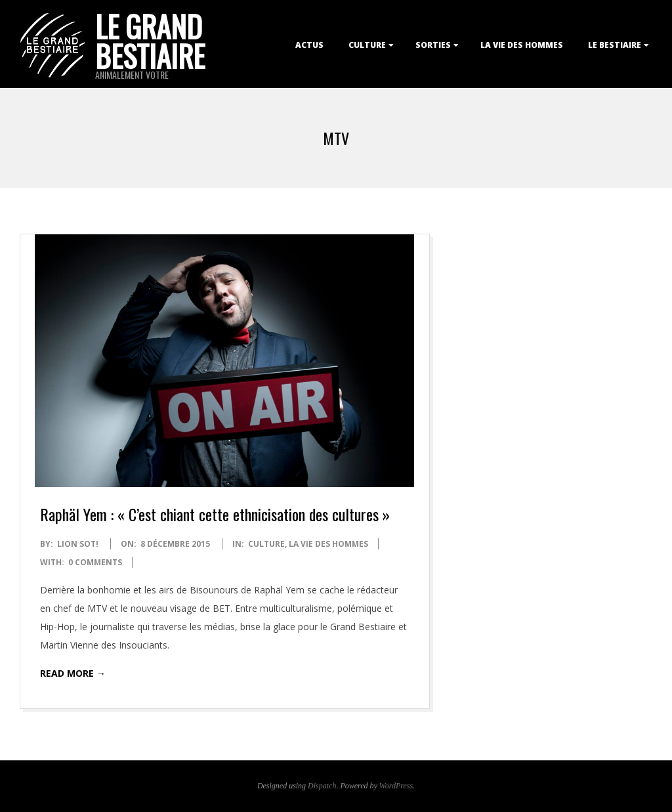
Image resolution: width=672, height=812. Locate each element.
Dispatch (322, 786)
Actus (309, 45)
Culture (367, 45)
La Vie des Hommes (522, 45)
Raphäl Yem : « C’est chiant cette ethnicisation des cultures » (215, 514)
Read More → (73, 673)
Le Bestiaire (615, 45)
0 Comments (95, 562)
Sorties (433, 45)
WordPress (396, 786)
